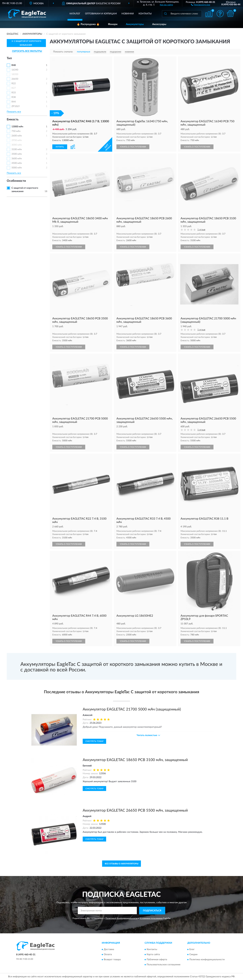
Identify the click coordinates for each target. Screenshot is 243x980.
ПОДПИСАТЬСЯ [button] (152, 911)
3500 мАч (17, 154)
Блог (192, 950)
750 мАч (16, 131)
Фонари (113, 24)
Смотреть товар (94, 741)
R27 (14, 88)
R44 (14, 102)
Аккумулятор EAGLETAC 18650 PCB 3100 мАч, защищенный (135, 760)
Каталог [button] (75, 14)
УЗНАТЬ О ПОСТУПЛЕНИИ (133, 147)
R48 (14, 65)
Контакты (145, 14)
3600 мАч (17, 159)
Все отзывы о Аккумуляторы (122, 864)
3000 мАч (17, 145)
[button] (201, 5)
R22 (14, 84)
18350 (15, 74)
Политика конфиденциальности (207, 960)
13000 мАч (17, 127)
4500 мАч (17, 163)
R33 (14, 93)
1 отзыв (201, 230)
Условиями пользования (151, 918)
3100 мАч (17, 149)
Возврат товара (112, 960)
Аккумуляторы (135, 24)
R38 (14, 97)
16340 (15, 70)
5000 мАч (17, 168)
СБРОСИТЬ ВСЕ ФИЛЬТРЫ (27, 51)
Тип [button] (9, 58)
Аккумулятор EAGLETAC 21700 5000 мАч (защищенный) (132, 709)
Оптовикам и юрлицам (101, 14)
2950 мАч (17, 140)
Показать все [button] (14, 112)
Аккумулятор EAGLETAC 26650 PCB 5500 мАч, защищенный (135, 810)
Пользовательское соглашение (164, 965)
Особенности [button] (16, 181)
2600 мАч (17, 136)
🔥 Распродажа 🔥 (88, 24)
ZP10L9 (16, 106)
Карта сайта (153, 955)
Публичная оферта (157, 960)
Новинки (128, 14)
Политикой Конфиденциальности (122, 918)
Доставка (109, 950)
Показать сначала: (63, 52)
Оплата (108, 955)
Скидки (193, 955)
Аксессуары (159, 24)
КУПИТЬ (60, 147)
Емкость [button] (13, 120)
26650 (15, 79)
